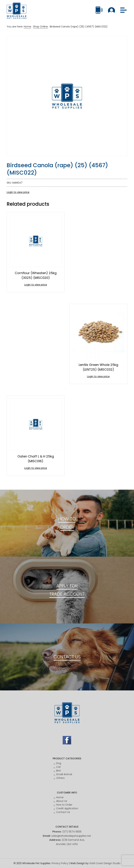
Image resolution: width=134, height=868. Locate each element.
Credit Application (67, 808)
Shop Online (40, 27)
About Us (62, 801)
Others (60, 778)
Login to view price (18, 192)
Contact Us (63, 812)
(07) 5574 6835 (72, 832)
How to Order (64, 805)
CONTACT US (67, 657)
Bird (58, 771)
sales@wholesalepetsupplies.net (71, 836)
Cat (58, 767)
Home (27, 27)
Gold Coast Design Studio (105, 863)
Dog (59, 763)
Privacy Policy (60, 863)
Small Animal (64, 774)
